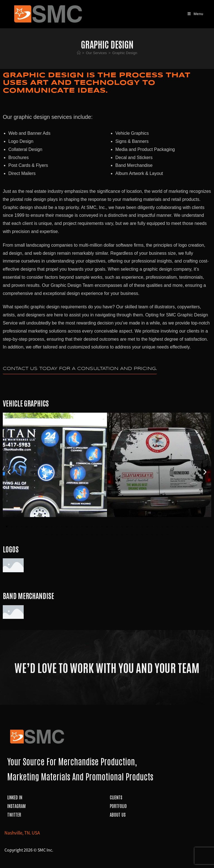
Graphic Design (125, 53)
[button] (9, 472)
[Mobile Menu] (195, 14)
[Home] (79, 53)
